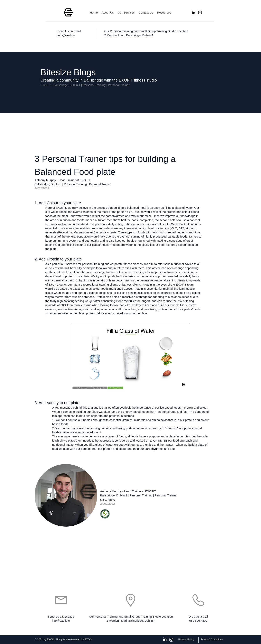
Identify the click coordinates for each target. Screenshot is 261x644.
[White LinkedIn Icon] (165, 639)
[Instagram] (200, 12)
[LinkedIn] (194, 12)
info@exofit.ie (66, 35)
